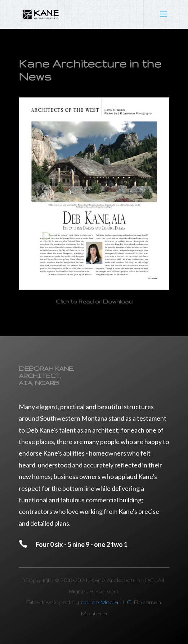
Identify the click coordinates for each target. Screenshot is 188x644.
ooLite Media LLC (106, 602)
